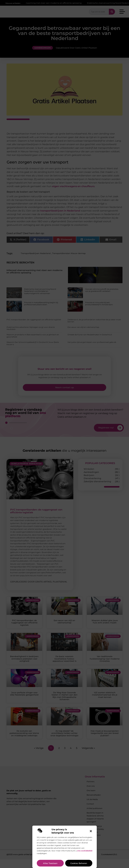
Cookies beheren (79, 863)
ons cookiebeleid (85, 851)
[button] (91, 831)
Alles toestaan (50, 863)
